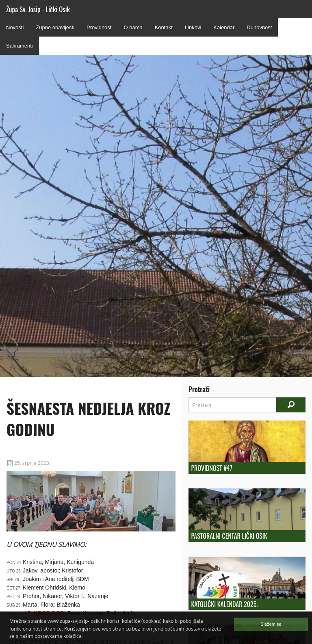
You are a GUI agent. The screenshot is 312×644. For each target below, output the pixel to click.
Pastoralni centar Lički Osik (229, 536)
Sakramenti (19, 46)
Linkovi (193, 27)
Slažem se (271, 624)
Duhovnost (259, 27)
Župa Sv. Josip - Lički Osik (38, 9)
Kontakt (164, 27)
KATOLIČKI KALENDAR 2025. (224, 604)
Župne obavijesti (55, 27)
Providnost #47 (211, 468)
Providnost (99, 27)
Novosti (15, 27)
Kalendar (224, 27)
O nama (133, 27)
